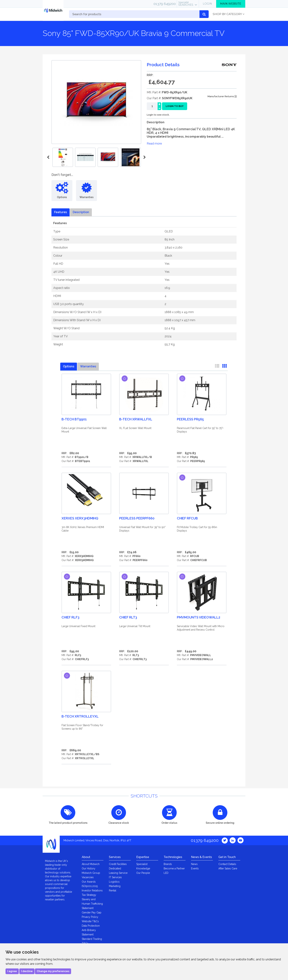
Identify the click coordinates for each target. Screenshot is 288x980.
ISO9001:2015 (90, 886)
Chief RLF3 (70, 617)
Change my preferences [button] (53, 971)
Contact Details (227, 864)
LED (166, 873)
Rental (113, 890)
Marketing (115, 886)
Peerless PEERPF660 (137, 518)
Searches (186, 4)
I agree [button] (12, 971)
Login (207, 4)
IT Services (115, 877)
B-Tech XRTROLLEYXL (80, 716)
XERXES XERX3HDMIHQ (80, 518)
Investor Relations (92, 890)
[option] (108, 157)
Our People (143, 873)
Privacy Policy (90, 917)
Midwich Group (91, 873)
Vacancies (88, 877)
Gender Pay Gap (92, 913)
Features (61, 212)
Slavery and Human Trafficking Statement (92, 904)
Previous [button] (49, 157)
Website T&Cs (90, 921)
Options (69, 366)
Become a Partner (174, 868)
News (194, 864)
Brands (168, 864)
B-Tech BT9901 (74, 419)
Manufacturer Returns (222, 96)
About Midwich (91, 864)
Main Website (231, 4)
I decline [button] (27, 971)
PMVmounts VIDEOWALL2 (199, 617)
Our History (89, 868)
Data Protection (91, 926)
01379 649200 (165, 4)
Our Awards (89, 882)
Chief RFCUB (187, 518)
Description (81, 212)
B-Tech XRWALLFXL (136, 419)
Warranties (88, 366)
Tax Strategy (89, 895)
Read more (154, 144)
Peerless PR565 (190, 419)
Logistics (114, 882)
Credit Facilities (118, 864)
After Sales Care (228, 868)
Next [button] (144, 157)
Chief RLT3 (128, 617)
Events (195, 868)
